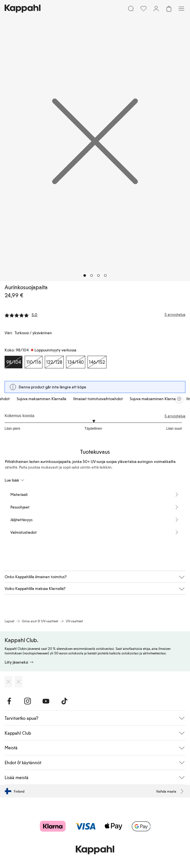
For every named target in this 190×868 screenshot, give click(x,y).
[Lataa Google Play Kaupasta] (19, 682)
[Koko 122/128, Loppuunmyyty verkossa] (54, 362)
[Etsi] (131, 9)
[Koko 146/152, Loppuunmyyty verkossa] (97, 362)
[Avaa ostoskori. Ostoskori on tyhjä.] (169, 9)
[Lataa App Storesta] (8, 682)
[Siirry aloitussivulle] (23, 9)
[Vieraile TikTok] (64, 701)
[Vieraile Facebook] (9, 701)
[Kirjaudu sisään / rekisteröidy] (156, 9)
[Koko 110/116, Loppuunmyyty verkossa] (34, 362)
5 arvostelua (175, 416)
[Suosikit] (144, 9)
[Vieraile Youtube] (46, 701)
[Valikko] (181, 9)
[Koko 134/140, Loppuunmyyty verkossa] (76, 362)
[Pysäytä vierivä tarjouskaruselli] (179, 399)
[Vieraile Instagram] (28, 701)
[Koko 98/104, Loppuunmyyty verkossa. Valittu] (13, 362)
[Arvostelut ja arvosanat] (95, 314)
